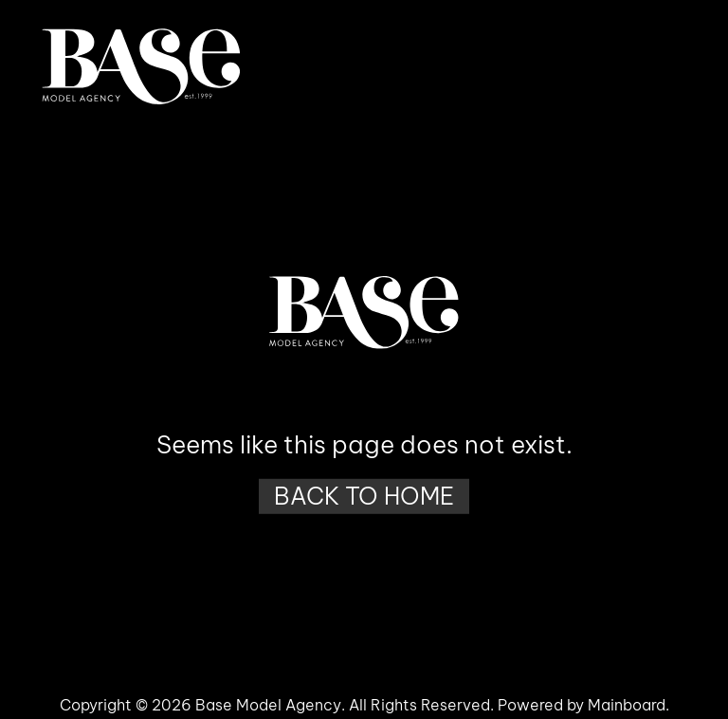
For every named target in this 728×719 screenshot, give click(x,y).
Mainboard (627, 705)
